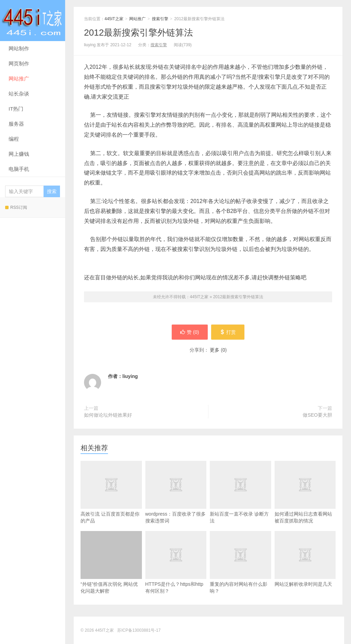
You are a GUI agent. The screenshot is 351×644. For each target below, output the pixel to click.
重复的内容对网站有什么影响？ (240, 573)
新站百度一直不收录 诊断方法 (240, 503)
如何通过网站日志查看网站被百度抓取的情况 (305, 503)
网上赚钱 (19, 154)
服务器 (16, 124)
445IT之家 (33, 21)
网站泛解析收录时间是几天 (305, 570)
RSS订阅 (16, 207)
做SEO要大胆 (317, 415)
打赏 (228, 332)
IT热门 (16, 109)
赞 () (190, 332)
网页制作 (19, 64)
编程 (14, 139)
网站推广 (19, 79)
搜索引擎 (160, 19)
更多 (215, 350)
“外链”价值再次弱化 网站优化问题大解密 (111, 562)
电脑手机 (19, 169)
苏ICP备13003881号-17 (139, 630)
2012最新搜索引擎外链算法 (138, 33)
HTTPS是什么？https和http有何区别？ (176, 573)
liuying (130, 376)
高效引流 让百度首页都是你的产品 (111, 503)
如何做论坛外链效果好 (108, 415)
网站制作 (19, 48)
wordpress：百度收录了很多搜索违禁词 (176, 503)
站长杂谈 (19, 94)
